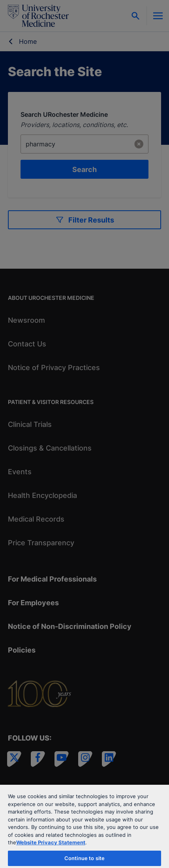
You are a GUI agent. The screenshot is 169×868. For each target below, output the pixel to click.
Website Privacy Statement (51, 842)
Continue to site (84, 858)
